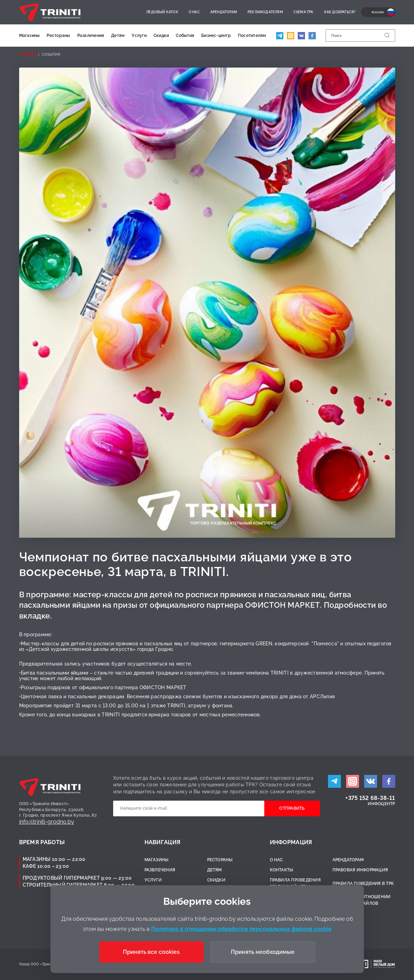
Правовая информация (360, 870)
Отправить (292, 808)
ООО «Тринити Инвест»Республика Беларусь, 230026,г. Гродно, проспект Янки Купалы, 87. (58, 810)
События (185, 36)
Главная (28, 55)
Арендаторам (224, 12)
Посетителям (252, 36)
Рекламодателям (265, 12)
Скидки (161, 36)
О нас (194, 12)
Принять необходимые (263, 952)
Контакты (282, 870)
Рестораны (58, 36)
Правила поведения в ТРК (363, 884)
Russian (378, 12)
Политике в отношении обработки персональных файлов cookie (241, 929)
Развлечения (91, 36)
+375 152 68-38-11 (370, 798)
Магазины (30, 36)
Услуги (139, 36)
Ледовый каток (162, 12)
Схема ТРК (304, 12)
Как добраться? (340, 12)
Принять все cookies (151, 952)
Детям (118, 36)
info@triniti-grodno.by (47, 822)
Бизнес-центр (216, 36)
